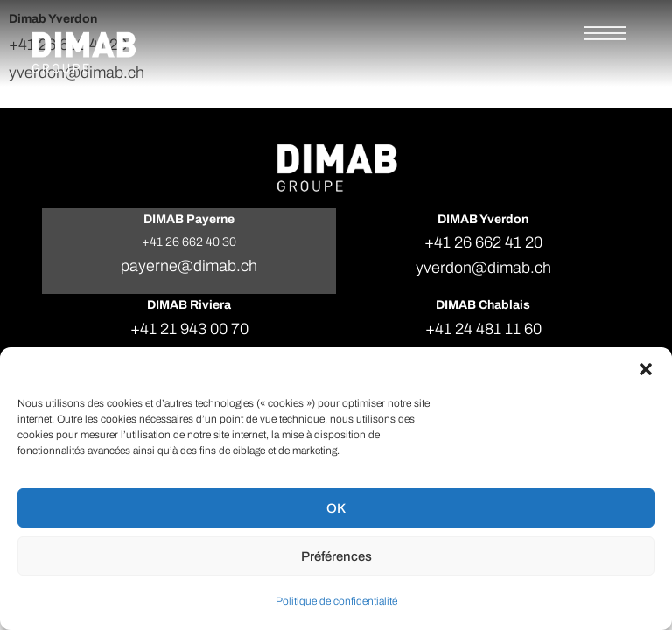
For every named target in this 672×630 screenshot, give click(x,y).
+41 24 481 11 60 (483, 329)
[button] (646, 369)
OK (336, 508)
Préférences (336, 556)
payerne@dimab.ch (189, 266)
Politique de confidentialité (336, 601)
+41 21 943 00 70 (189, 329)
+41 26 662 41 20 (483, 242)
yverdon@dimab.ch (483, 268)
